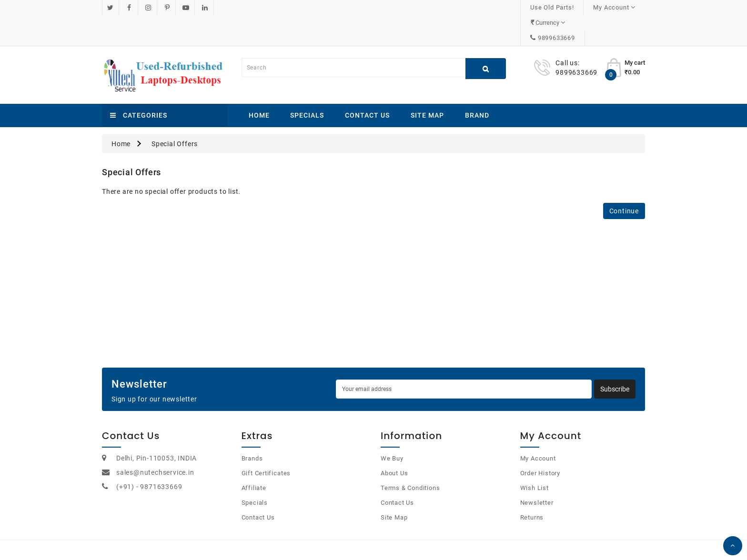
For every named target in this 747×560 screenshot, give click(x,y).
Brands (252, 428)
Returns (532, 487)
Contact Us (367, 85)
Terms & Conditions (410, 457)
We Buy (392, 428)
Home (259, 85)
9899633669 (616, 7)
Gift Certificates (266, 443)
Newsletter (537, 472)
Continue (624, 180)
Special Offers (175, 113)
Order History (540, 443)
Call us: (567, 32)
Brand (477, 85)
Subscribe (615, 359)
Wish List (535, 457)
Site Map (427, 85)
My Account (538, 428)
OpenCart (362, 541)
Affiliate (254, 457)
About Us (394, 443)
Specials (307, 85)
